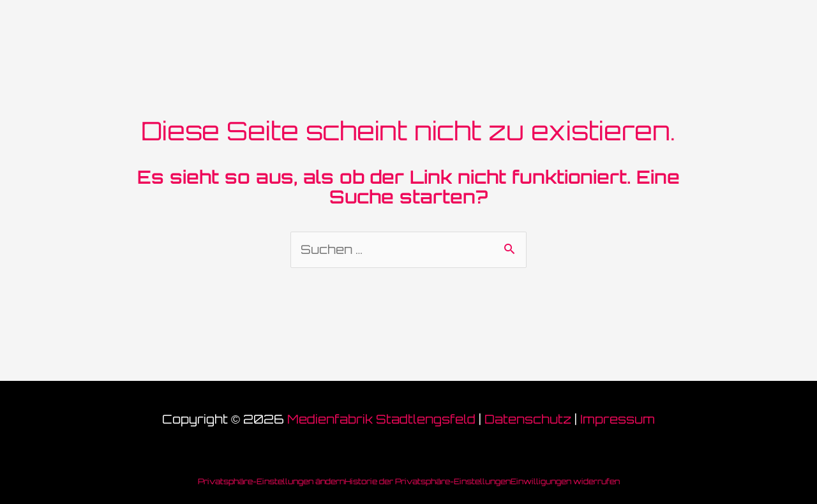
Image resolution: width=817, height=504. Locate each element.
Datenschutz (528, 419)
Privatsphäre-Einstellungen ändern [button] (271, 481)
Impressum (618, 419)
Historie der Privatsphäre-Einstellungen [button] (428, 481)
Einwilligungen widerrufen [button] (565, 481)
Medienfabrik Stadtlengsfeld (381, 419)
